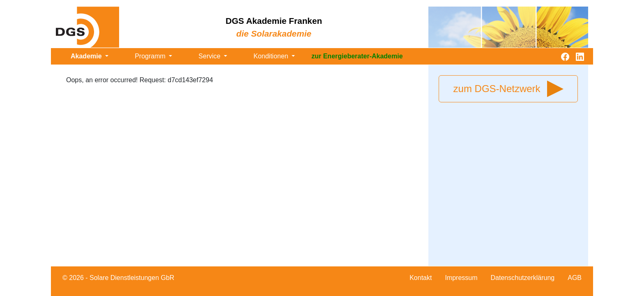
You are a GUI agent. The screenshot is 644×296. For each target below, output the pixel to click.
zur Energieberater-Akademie (357, 56)
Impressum (461, 278)
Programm (151, 56)
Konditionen (272, 56)
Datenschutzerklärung (523, 278)
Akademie (87, 56)
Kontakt (421, 278)
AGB (575, 278)
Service (210, 56)
